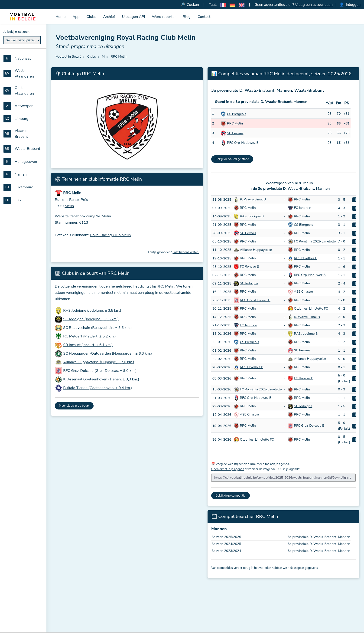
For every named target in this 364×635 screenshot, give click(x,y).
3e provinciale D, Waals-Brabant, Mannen (319, 537)
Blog (187, 17)
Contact (204, 17)
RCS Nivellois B (306, 258)
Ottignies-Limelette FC (311, 308)
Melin (69, 206)
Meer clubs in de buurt (74, 406)
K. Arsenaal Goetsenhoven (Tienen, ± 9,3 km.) (101, 379)
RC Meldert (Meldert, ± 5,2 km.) (89, 336)
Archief (109, 17)
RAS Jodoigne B (252, 216)
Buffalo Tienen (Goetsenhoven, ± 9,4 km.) (97, 388)
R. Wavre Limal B (253, 199)
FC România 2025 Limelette (315, 241)
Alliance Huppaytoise (256, 250)
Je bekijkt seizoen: (17, 32)
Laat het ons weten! (186, 252)
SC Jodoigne (249, 283)
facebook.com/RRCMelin (91, 216)
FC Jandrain (302, 208)
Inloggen (353, 5)
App (76, 17)
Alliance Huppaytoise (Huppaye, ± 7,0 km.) (99, 362)
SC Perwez (235, 133)
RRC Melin (235, 123)
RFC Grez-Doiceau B (255, 300)
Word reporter (164, 17)
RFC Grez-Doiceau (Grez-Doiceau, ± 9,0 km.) (100, 371)
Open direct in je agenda (228, 469)
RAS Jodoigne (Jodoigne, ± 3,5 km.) (92, 311)
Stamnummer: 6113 (71, 223)
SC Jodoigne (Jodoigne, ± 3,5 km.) (91, 319)
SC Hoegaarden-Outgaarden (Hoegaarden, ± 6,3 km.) (107, 354)
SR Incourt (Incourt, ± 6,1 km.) (88, 345)
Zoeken (193, 5)
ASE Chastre (303, 291)
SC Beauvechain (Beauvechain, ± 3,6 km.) (97, 328)
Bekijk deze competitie (231, 496)
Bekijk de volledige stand (232, 159)
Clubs (91, 17)
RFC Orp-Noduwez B (243, 143)
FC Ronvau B (249, 266)
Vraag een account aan (314, 5)
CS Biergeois (237, 114)
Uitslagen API (133, 17)
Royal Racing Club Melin (110, 235)
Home (60, 17)
